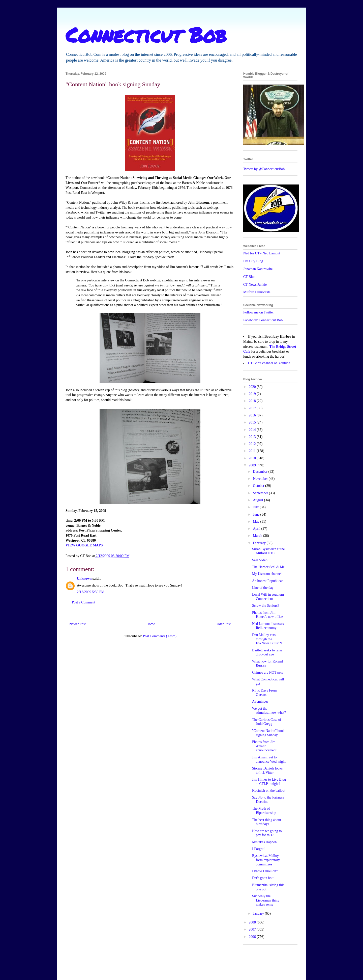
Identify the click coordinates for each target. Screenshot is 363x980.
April (257, 529)
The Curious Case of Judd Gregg (267, 722)
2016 (253, 415)
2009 (253, 465)
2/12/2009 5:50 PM (91, 592)
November (261, 479)
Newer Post (78, 624)
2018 (253, 401)
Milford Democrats (257, 292)
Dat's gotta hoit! (263, 878)
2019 (253, 394)
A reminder (260, 701)
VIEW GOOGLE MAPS (84, 545)
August (258, 500)
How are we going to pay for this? (267, 833)
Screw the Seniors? (266, 606)
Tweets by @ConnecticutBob (264, 169)
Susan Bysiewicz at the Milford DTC (268, 551)
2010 (253, 458)
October (259, 486)
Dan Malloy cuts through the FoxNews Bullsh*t (267, 639)
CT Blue (249, 277)
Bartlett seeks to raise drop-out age (267, 652)
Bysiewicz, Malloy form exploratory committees (266, 860)
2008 (253, 922)
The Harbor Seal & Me (268, 567)
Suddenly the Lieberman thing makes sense (266, 900)
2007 (253, 929)
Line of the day (263, 588)
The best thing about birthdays (267, 822)
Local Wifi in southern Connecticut (268, 597)
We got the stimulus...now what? (269, 711)
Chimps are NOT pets (267, 672)
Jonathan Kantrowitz (258, 269)
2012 (253, 444)
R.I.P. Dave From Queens (264, 693)
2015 (253, 422)
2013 (253, 437)
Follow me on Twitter (259, 312)
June (256, 514)
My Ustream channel (267, 574)
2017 (253, 408)
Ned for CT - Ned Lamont (262, 253)
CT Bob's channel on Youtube (269, 363)
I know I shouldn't (265, 871)
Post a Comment (84, 602)
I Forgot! (258, 849)
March (258, 536)
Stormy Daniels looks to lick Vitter (267, 771)
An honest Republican (268, 581)
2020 (253, 387)
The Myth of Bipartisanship (264, 811)
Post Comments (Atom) (160, 636)
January (259, 913)
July (256, 507)
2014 (253, 430)
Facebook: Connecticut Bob (263, 320)
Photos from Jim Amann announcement (264, 746)
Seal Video (260, 560)
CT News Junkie (255, 285)
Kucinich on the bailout (269, 791)
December (261, 472)
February (260, 543)
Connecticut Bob (146, 35)
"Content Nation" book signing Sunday (268, 733)
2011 (253, 451)
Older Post (223, 624)
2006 (253, 937)
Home (151, 624)
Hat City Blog (253, 261)
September (261, 493)
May (256, 522)
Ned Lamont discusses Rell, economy (268, 626)
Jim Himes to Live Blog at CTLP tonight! (269, 782)
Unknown (84, 579)
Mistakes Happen (264, 842)
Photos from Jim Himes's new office (267, 615)
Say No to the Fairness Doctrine (268, 800)
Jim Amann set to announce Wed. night (269, 759)
